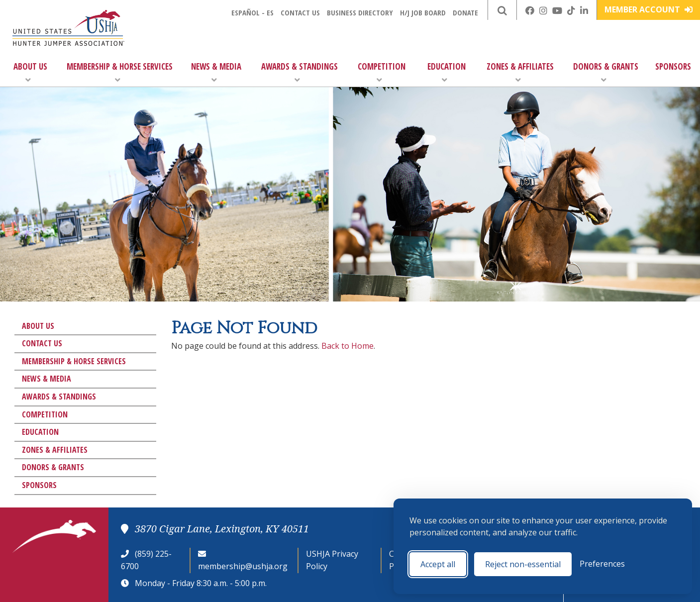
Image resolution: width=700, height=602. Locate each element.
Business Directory (360, 12)
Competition (382, 72)
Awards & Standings (300, 72)
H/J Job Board (423, 12)
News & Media (216, 72)
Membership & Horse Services (120, 72)
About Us (30, 72)
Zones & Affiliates (520, 72)
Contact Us (300, 12)
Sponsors (673, 66)
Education (447, 72)
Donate (465, 12)
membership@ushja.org (243, 566)
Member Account (649, 9)
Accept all (438, 564)
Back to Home (348, 346)
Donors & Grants (606, 72)
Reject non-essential (523, 564)
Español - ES (252, 12)
